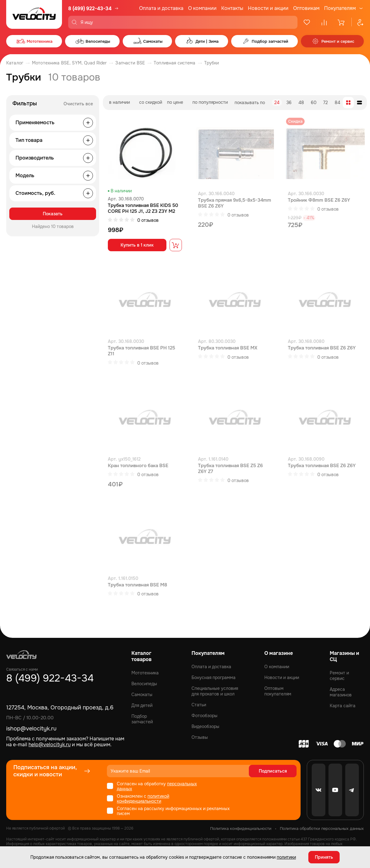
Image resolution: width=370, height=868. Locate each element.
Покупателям (340, 8)
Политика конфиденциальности (241, 829)
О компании (202, 8)
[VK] (319, 790)
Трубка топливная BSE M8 (137, 585)
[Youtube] (335, 790)
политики (286, 857)
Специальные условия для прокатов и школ (215, 691)
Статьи (199, 705)
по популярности (210, 102)
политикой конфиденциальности (143, 799)
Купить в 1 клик (137, 245)
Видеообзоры (205, 726)
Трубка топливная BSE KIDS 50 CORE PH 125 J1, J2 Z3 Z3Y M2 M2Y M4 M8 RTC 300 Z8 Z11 (143, 208)
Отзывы (200, 737)
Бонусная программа (214, 677)
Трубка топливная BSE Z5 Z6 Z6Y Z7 (230, 469)
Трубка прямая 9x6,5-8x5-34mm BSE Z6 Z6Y (235, 203)
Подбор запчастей (142, 719)
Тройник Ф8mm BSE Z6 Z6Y (319, 200)
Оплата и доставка (161, 8)
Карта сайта (343, 706)
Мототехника (145, 673)
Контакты (232, 8)
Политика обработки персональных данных (322, 829)
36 (289, 103)
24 (277, 103)
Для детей (142, 705)
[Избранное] (307, 22)
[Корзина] (341, 22)
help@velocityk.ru (50, 745)
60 (314, 103)
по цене (175, 102)
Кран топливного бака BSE (138, 466)
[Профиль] (358, 22)
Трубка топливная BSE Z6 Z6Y (322, 348)
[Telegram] (352, 790)
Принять (324, 857)
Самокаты (142, 695)
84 (337, 103)
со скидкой (151, 102)
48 (301, 103)
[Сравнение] (324, 22)
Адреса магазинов (341, 692)
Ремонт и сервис (339, 676)
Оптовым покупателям (278, 691)
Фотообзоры (205, 716)
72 (326, 103)
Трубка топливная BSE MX (228, 348)
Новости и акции (268, 8)
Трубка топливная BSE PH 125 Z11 (141, 351)
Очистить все (78, 104)
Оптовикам (306, 8)
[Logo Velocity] (34, 14)
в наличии (119, 102)
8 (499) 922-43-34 (90, 9)
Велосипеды (144, 684)
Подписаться (273, 771)
